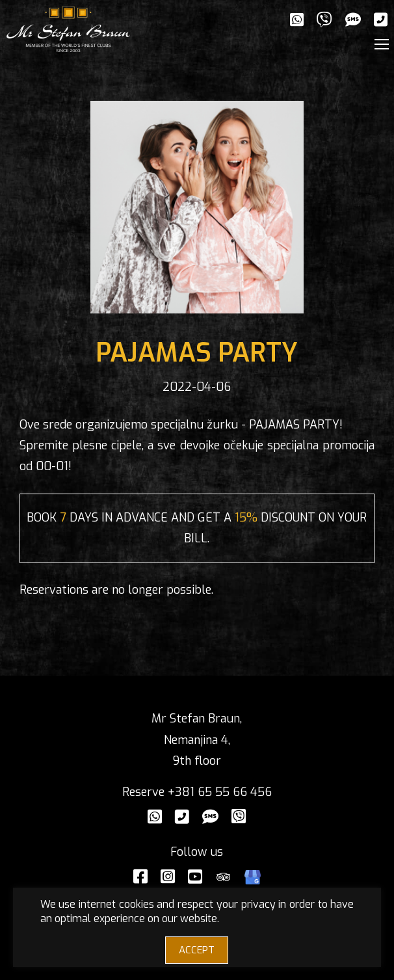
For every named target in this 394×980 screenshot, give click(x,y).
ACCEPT (197, 950)
